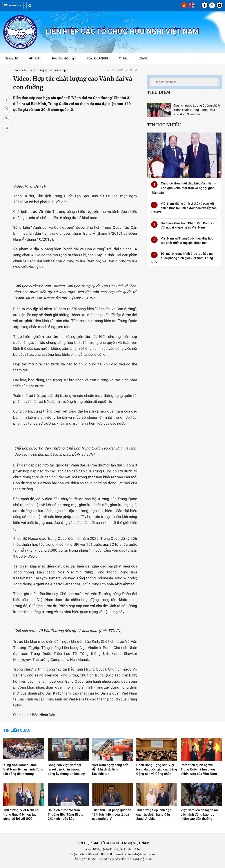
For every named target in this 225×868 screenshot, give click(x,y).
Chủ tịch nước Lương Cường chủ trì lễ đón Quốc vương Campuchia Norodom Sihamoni (197, 110)
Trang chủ (12, 58)
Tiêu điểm (159, 92)
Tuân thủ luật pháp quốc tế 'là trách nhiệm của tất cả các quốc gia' (112, 815)
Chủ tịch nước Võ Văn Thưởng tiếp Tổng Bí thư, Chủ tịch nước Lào (66, 815)
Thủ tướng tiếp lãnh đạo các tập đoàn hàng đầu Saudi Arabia (154, 815)
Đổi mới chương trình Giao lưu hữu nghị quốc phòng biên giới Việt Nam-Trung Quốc (183, 258)
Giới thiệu (35, 58)
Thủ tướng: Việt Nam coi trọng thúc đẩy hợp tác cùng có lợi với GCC (21, 815)
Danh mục (13, 6)
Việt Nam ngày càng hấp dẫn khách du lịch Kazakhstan (110, 769)
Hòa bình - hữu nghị (64, 58)
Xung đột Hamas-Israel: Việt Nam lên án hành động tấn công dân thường (23, 769)
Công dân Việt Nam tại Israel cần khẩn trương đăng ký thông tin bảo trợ (66, 769)
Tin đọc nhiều (164, 125)
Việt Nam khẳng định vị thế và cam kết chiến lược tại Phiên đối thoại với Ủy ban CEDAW (184, 208)
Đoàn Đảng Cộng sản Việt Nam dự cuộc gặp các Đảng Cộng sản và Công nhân (157, 769)
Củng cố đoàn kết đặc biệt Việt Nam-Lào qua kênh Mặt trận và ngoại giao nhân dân (183, 188)
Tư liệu (125, 59)
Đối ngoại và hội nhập (50, 70)
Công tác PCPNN (97, 58)
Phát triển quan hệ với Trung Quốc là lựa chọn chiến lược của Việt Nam (199, 769)
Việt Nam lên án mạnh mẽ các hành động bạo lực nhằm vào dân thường (200, 815)
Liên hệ (143, 58)
